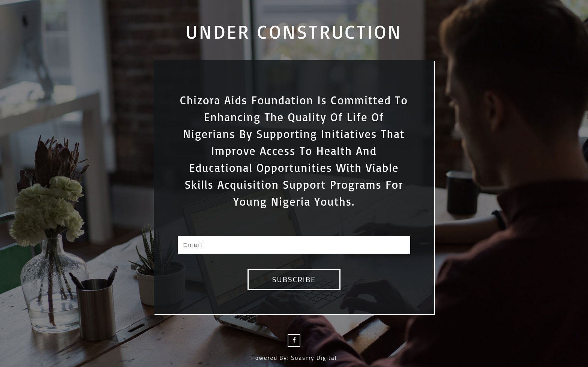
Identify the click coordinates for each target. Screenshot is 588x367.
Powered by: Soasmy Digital (294, 358)
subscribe (294, 279)
